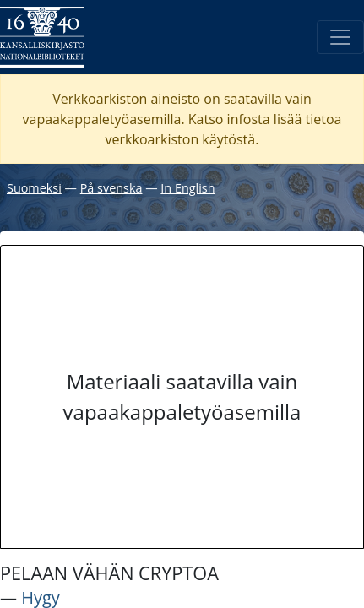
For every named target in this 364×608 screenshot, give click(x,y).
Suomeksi (34, 188)
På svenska (111, 188)
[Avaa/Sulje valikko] (340, 37)
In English (187, 188)
